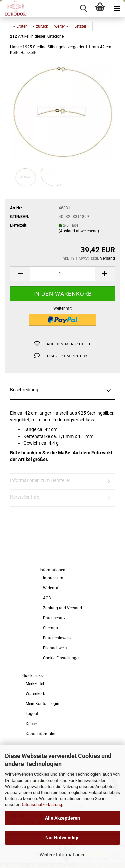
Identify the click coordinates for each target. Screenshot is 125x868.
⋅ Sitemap (49, 628)
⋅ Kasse (29, 724)
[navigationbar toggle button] (117, 8)
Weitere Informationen (63, 855)
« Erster (20, 26)
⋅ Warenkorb (34, 694)
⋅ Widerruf (49, 588)
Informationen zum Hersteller (40, 480)
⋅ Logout (30, 714)
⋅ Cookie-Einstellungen (60, 658)
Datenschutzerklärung (41, 804)
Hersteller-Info (25, 497)
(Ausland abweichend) (79, 231)
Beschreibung (24, 390)
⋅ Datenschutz (53, 618)
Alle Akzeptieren (62, 818)
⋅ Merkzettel (33, 684)
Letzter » (82, 26)
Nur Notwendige (62, 838)
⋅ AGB (45, 598)
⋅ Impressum (51, 578)
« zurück (40, 26)
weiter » (61, 26)
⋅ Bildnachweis (53, 648)
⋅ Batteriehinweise (56, 638)
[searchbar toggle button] (83, 8)
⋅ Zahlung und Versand (61, 608)
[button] (20, 274)
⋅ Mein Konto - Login (41, 704)
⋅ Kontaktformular (39, 734)
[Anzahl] (62, 274)
